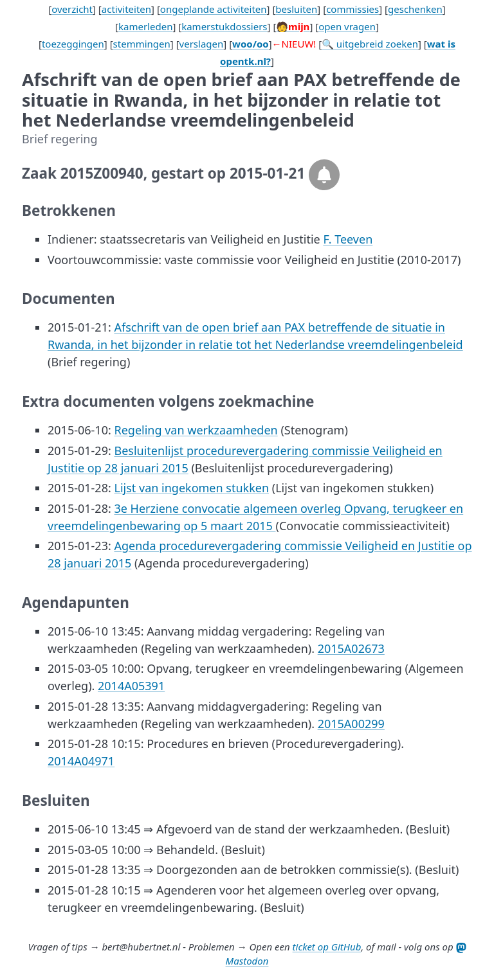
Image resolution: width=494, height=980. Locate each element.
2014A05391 (131, 686)
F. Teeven (348, 239)
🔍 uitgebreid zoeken (370, 44)
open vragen (347, 26)
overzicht (72, 9)
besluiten (296, 9)
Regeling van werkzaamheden (196, 430)
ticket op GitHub (327, 947)
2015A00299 (351, 724)
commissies (352, 9)
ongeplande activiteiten (214, 9)
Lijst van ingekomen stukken (191, 488)
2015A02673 (351, 648)
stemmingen (142, 44)
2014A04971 (81, 761)
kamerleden (145, 26)
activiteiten (126, 9)
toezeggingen (73, 44)
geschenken (415, 9)
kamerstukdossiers (224, 26)
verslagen (202, 44)
